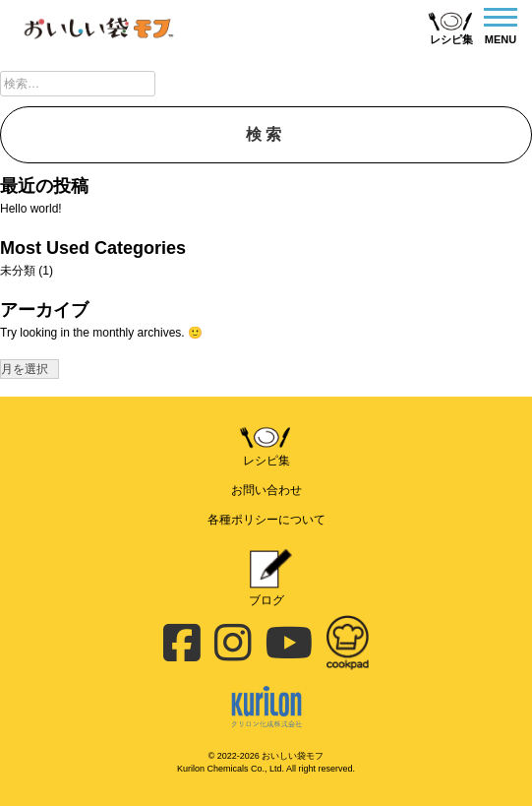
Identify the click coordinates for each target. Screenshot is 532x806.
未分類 (18, 271)
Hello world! (31, 209)
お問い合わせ (266, 490)
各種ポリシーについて (266, 520)
